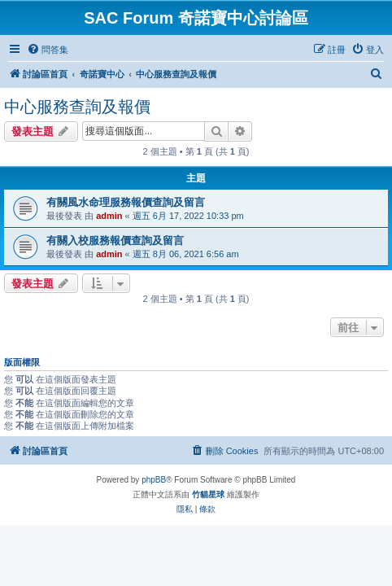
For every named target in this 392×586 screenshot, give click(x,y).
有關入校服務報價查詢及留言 (115, 241)
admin (109, 216)
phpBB (154, 480)
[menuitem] (48, 50)
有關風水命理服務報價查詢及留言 (126, 202)
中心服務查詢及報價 (77, 107)
